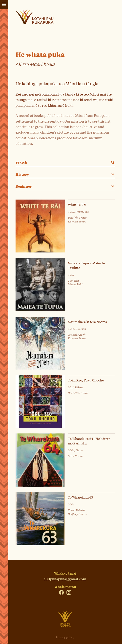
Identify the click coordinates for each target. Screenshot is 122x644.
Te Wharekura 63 (80, 497)
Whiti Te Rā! (77, 205)
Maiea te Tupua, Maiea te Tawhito (86, 265)
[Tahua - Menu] (4, 4)
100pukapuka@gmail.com (65, 579)
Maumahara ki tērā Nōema (87, 322)
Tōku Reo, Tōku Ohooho (86, 380)
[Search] (112, 163)
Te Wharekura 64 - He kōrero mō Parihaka (89, 441)
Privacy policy (65, 637)
